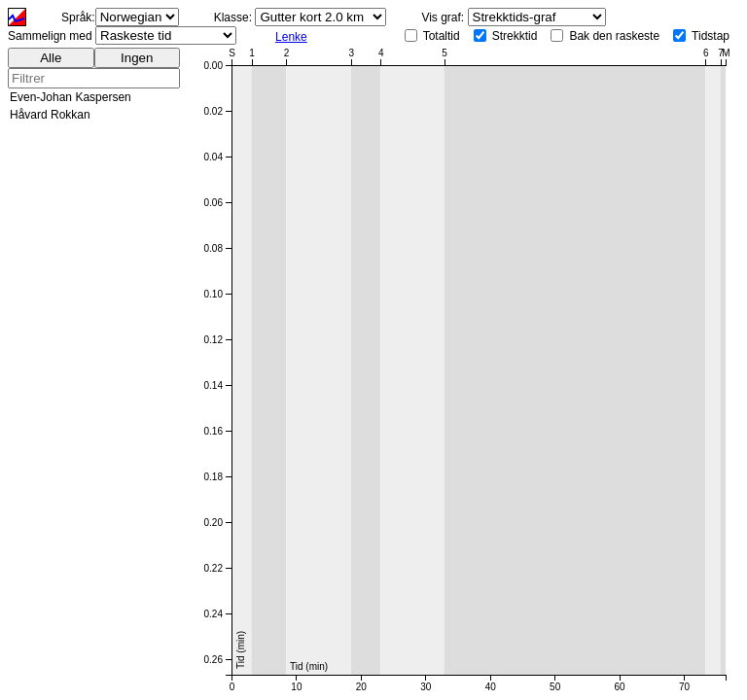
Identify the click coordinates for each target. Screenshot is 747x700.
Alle (51, 58)
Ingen (137, 58)
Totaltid (442, 36)
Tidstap (711, 36)
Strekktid (515, 36)
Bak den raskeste (614, 36)
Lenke (291, 37)
